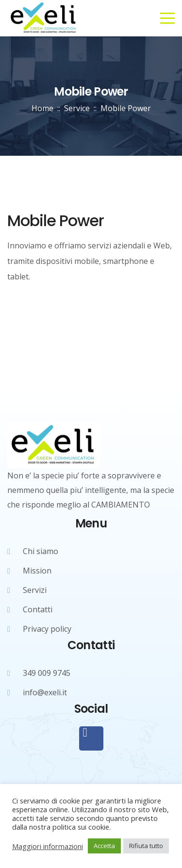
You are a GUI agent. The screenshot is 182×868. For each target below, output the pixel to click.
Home (42, 108)
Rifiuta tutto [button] (146, 846)
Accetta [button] (104, 846)
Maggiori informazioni (48, 846)
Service (77, 108)
